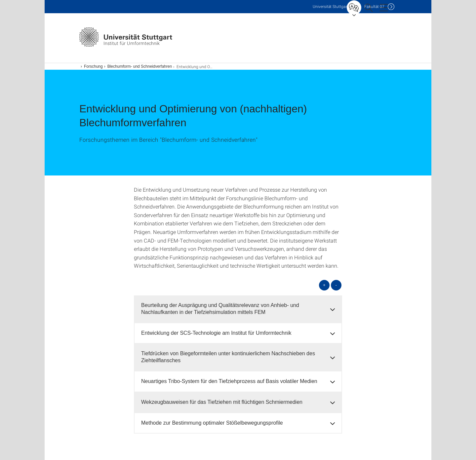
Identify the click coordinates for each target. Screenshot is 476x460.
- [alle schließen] (336, 285)
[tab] (238, 309)
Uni (331, 6)
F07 (374, 6)
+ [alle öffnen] (324, 285)
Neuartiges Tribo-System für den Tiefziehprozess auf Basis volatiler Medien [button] (229, 381)
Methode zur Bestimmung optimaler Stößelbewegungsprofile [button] (212, 423)
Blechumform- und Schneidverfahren (140, 66)
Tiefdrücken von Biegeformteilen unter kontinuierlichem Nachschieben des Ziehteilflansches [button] (228, 357)
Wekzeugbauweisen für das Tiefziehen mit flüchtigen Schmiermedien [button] (222, 402)
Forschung (93, 66)
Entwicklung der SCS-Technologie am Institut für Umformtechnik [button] (216, 333)
